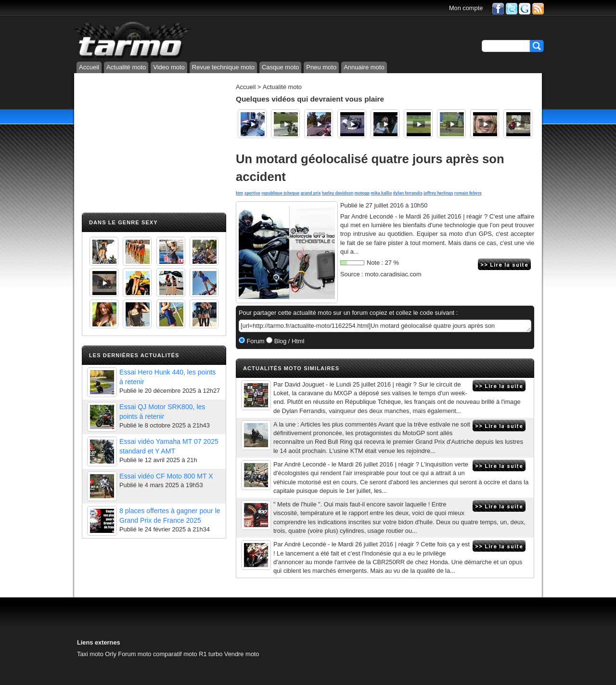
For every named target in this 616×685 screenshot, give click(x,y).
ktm (239, 193)
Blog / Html (288, 341)
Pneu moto (321, 67)
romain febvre (468, 193)
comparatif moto (175, 654)
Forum (255, 341)
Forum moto (135, 654)
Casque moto (280, 67)
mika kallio (381, 193)
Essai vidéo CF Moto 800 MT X (166, 476)
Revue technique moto (223, 67)
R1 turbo (211, 654)
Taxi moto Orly (97, 654)
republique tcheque (280, 193)
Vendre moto (242, 654)
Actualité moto (126, 67)
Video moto (169, 67)
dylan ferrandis (408, 193)
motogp (362, 193)
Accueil (89, 67)
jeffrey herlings (438, 193)
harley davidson (338, 193)
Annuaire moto (364, 67)
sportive (252, 193)
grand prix (311, 193)
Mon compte (466, 8)
